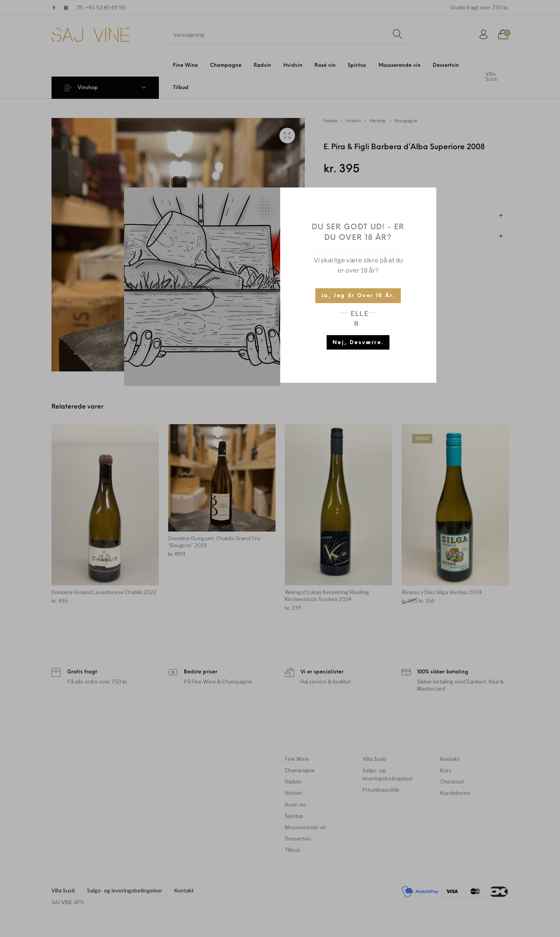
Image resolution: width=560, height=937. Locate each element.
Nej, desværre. (358, 343)
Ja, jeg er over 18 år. (358, 296)
